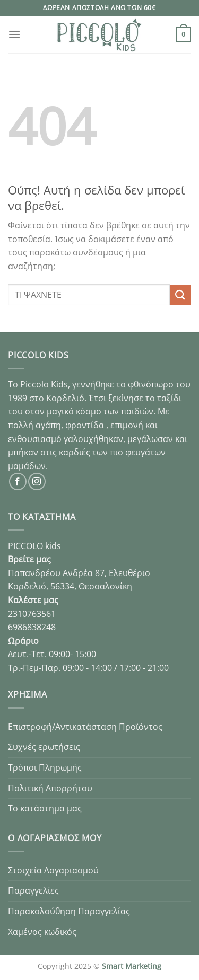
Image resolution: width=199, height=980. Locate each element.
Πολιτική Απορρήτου (50, 788)
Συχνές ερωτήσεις (44, 747)
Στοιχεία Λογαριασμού (53, 870)
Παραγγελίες (33, 890)
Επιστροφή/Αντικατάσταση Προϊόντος (85, 727)
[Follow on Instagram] (37, 482)
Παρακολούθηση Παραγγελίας (69, 911)
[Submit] (180, 295)
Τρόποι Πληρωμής (45, 767)
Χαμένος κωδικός (42, 932)
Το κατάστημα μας (45, 808)
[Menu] (14, 34)
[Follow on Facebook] (18, 482)
